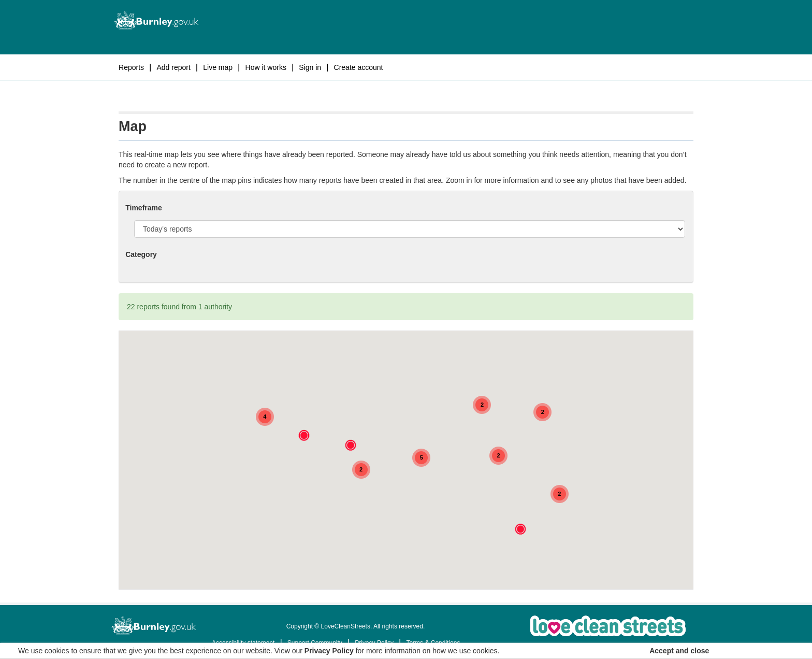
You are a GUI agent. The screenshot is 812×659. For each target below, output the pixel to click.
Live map (218, 67)
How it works (266, 67)
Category (141, 254)
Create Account (359, 67)
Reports (131, 67)
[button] (351, 445)
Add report (173, 67)
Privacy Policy (329, 651)
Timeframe (144, 208)
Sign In (310, 67)
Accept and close (679, 651)
